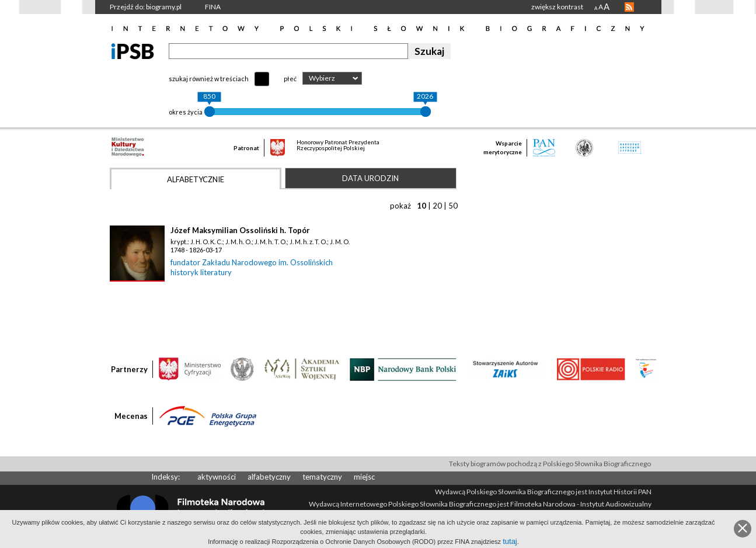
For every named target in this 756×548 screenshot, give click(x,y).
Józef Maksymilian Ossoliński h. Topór (240, 230)
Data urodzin (370, 178)
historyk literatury (201, 272)
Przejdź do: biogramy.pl (146, 7)
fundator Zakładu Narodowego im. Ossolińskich (252, 262)
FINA (213, 7)
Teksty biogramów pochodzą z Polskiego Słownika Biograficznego (550, 464)
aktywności (217, 477)
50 (453, 206)
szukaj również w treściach (209, 79)
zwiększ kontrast (557, 7)
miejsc (364, 477)
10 (421, 206)
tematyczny (322, 477)
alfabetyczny (269, 477)
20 (437, 206)
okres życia (186, 112)
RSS (629, 7)
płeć (290, 79)
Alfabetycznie (196, 179)
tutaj (510, 541)
